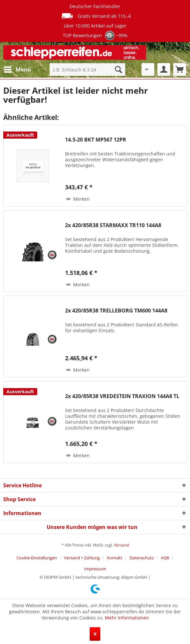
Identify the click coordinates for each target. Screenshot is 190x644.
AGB (165, 558)
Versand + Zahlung (82, 558)
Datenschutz (142, 558)
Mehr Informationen (127, 618)
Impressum (95, 569)
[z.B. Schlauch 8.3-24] (88, 69)
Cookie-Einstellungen (37, 558)
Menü (17, 69)
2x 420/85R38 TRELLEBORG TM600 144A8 (116, 311)
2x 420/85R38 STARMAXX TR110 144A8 (113, 225)
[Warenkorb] (180, 69)
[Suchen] (118, 69)
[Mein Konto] (164, 69)
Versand (121, 545)
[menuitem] (17, 69)
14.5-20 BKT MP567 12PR (96, 140)
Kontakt (115, 558)
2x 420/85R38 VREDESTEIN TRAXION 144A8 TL (122, 396)
